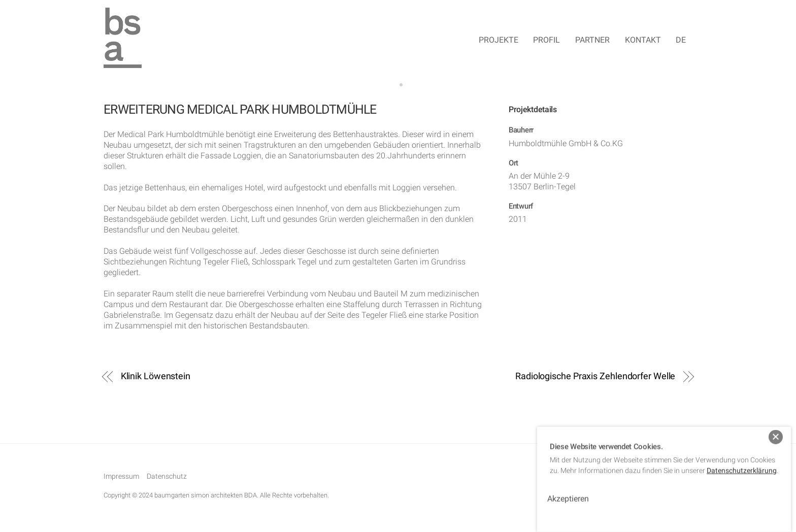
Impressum (121, 478)
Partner (592, 40)
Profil (546, 40)
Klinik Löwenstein (156, 377)
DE (681, 40)
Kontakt (643, 40)
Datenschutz (167, 478)
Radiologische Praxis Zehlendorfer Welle (595, 377)
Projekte (499, 40)
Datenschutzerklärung (742, 463)
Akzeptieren (568, 492)
